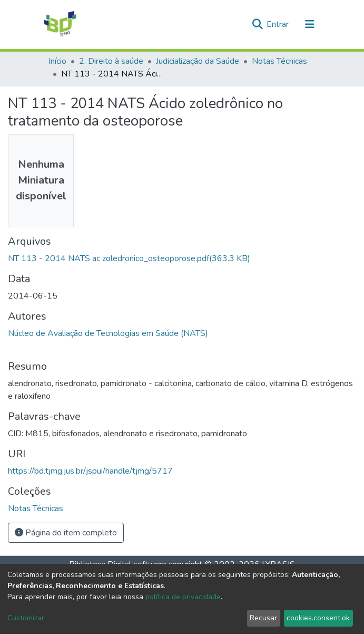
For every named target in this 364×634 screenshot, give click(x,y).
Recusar (263, 618)
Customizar (26, 618)
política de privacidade (183, 597)
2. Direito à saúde (111, 61)
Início (57, 61)
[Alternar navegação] (310, 24)
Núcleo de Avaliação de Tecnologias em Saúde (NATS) (108, 333)
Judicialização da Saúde (198, 61)
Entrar (279, 24)
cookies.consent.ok (318, 618)
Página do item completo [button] (66, 533)
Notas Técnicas (279, 61)
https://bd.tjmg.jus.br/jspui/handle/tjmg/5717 (90, 471)
